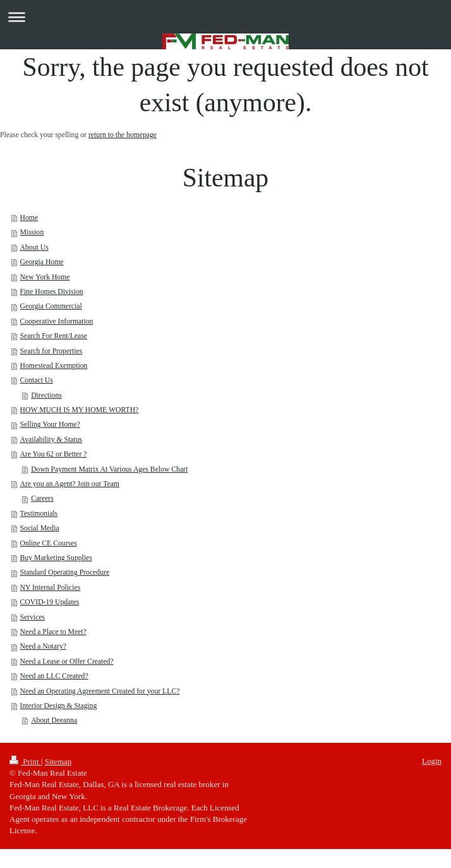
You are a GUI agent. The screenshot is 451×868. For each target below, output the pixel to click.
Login (432, 761)
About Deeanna (54, 720)
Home (29, 218)
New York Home (45, 277)
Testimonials (39, 514)
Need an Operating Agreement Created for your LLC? (100, 691)
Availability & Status (51, 440)
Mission (32, 232)
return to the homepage (123, 135)
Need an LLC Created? (54, 676)
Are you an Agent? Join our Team (70, 484)
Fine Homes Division (52, 292)
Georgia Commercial (51, 306)
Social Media (40, 528)
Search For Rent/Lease (54, 336)
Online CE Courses (49, 543)
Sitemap (58, 761)
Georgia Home (42, 262)
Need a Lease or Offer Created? (67, 662)
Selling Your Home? (50, 425)
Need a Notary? (43, 646)
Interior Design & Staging (59, 706)
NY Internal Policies (51, 588)
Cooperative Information (57, 321)
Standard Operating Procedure (65, 572)
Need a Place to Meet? (53, 632)
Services (33, 617)
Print (25, 761)
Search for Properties (51, 351)
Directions (46, 395)
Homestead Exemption (54, 366)
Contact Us (37, 380)
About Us (34, 248)
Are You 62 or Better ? (54, 454)
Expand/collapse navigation (225, 17)
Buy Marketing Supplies (56, 558)
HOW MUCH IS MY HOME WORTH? (80, 410)
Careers (42, 498)
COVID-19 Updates (50, 602)
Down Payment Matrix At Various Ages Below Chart (109, 469)
